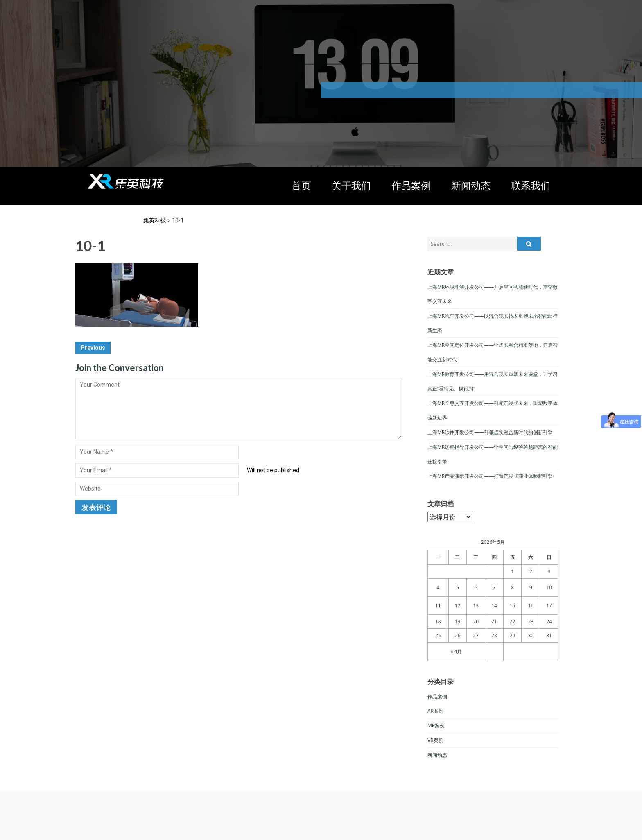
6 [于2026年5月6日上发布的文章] (476, 588)
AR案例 (435, 711)
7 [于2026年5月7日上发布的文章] (494, 588)
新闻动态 (471, 185)
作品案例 (411, 185)
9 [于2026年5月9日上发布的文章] (531, 588)
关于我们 (351, 185)
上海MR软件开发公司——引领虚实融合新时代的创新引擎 (490, 432)
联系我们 (531, 185)
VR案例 (435, 740)
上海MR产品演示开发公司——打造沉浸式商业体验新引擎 (490, 476)
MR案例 (436, 726)
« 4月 (457, 651)
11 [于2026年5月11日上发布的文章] (438, 606)
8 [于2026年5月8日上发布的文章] (512, 588)
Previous (93, 348)
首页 (301, 185)
